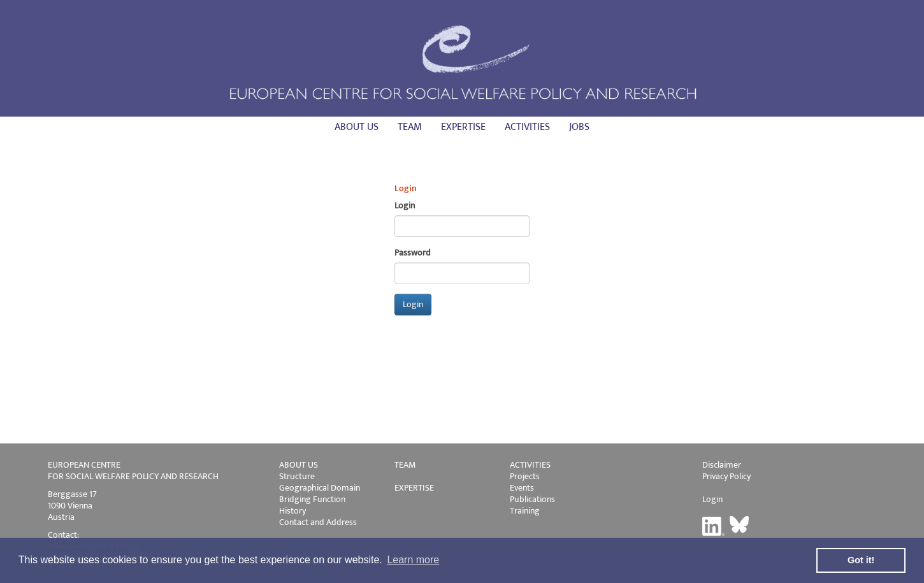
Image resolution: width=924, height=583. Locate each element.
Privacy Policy (726, 476)
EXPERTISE (414, 488)
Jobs (579, 127)
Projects (525, 476)
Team (410, 127)
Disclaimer (722, 465)
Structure (297, 476)
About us (357, 127)
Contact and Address (318, 522)
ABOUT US (299, 465)
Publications (532, 499)
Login (712, 499)
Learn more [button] (413, 560)
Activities (527, 127)
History (292, 511)
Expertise (463, 127)
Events (522, 488)
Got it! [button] (861, 560)
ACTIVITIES (530, 465)
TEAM (405, 465)
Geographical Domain (320, 488)
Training (525, 511)
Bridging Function (312, 499)
